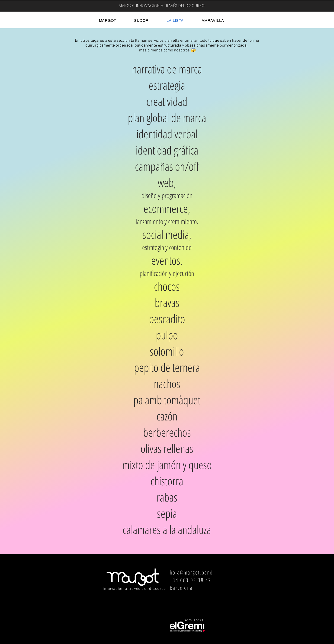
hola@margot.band (191, 572)
